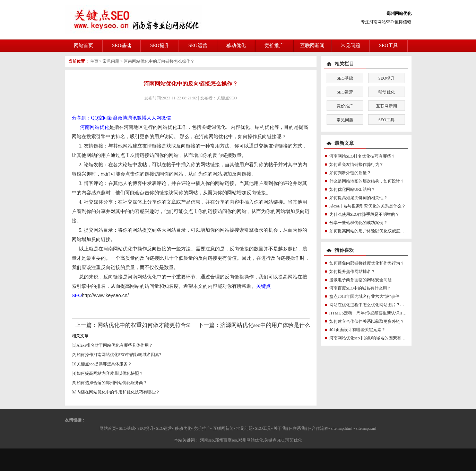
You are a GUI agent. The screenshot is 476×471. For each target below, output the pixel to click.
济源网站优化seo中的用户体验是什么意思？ (274, 325)
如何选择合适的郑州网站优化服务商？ (112, 383)
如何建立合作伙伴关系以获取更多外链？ (367, 321)
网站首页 (84, 46)
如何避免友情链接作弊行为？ (356, 165)
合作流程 (320, 428)
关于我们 (282, 428)
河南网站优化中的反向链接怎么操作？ (159, 61)
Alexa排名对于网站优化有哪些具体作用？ (115, 345)
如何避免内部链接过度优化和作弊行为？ (367, 263)
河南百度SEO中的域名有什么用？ (360, 288)
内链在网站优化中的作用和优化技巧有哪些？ (118, 392)
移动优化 (236, 46)
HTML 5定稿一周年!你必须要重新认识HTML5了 (374, 313)
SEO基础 (121, 46)
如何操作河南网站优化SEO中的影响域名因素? (119, 355)
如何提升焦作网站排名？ (352, 272)
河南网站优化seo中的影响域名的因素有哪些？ (372, 338)
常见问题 (350, 46)
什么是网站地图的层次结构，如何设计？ (367, 181)
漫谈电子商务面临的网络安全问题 (361, 280)
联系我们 (301, 428)
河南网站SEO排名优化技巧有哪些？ (362, 156)
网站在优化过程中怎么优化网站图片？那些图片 (373, 305)
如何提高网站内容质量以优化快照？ (110, 373)
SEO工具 (388, 46)
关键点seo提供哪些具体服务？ (104, 364)
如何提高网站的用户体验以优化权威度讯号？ (371, 231)
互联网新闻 (312, 46)
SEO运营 (198, 46)
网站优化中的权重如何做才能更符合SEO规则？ (155, 325)
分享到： (81, 118)
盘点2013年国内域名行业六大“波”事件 (365, 296)
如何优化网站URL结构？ (352, 189)
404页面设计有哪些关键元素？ (357, 330)
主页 (94, 61)
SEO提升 (159, 46)
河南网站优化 (95, 127)
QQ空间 (99, 118)
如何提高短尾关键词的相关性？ (358, 198)
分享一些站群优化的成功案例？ (358, 223)
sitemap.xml (366, 428)
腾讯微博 (137, 118)
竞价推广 (274, 46)
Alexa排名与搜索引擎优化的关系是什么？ (368, 206)
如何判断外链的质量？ (350, 173)
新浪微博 (118, 118)
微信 (166, 118)
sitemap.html (341, 428)
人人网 (154, 118)
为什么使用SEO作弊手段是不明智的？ (365, 214)
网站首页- (109, 428)
